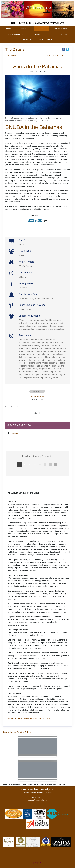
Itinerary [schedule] (11, 56)
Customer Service (39, 34)
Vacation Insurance (15, 34)
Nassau (16, 433)
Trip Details (15, 49)
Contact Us (37, 391)
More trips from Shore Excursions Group (30, 718)
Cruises (41, 29)
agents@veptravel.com (37, 800)
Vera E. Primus (45, 40)
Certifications (62, 34)
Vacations (24, 29)
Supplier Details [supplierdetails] (56, 56)
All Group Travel (60, 29)
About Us (27, 40)
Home (9, 29)
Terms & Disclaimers (37, 397)
